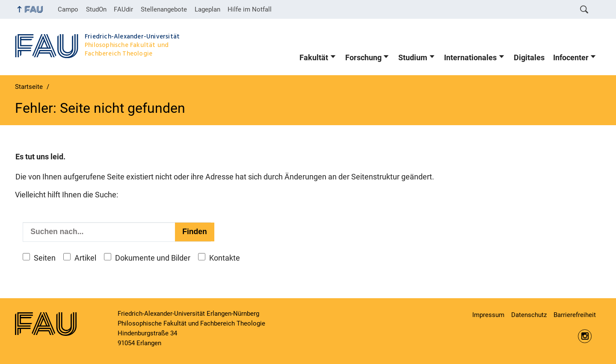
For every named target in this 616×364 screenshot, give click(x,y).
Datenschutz (529, 315)
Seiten (45, 258)
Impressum (488, 315)
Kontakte (225, 258)
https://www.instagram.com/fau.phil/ (585, 336)
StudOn (96, 9)
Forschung (363, 58)
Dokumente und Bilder (153, 258)
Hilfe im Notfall (250, 9)
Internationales (470, 58)
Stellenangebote (164, 9)
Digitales (529, 58)
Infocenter (571, 58)
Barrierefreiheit (575, 315)
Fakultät (314, 58)
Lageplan (207, 9)
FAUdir (123, 9)
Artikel (85, 258)
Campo (68, 9)
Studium (413, 58)
